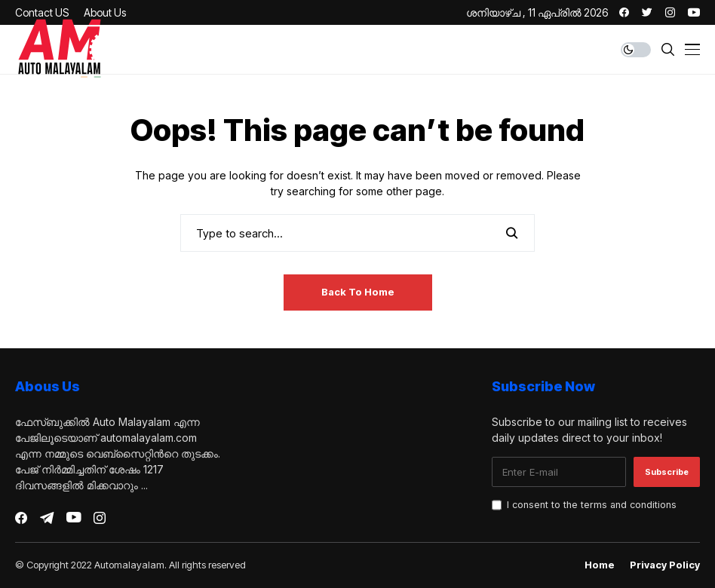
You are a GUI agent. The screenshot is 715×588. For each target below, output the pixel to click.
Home (600, 565)
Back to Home (358, 292)
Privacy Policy (665, 565)
